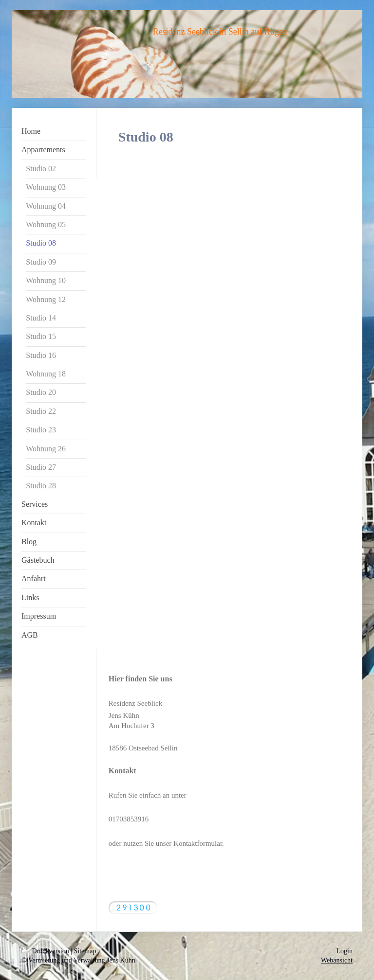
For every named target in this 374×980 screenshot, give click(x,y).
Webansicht (337, 960)
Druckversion (46, 951)
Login (345, 951)
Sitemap (85, 951)
